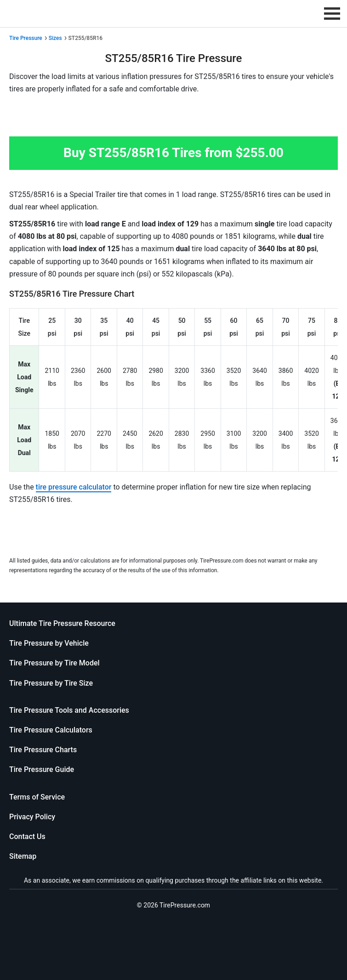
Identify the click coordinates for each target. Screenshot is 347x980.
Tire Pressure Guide (42, 769)
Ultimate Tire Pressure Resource (62, 623)
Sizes (55, 38)
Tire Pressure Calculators (51, 730)
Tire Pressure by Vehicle (49, 643)
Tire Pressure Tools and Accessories (69, 710)
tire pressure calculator (74, 487)
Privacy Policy (32, 817)
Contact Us (27, 836)
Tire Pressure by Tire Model (54, 663)
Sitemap (23, 856)
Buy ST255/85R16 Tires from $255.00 (173, 153)
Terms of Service (37, 797)
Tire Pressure (26, 38)
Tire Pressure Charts (43, 750)
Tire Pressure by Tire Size (51, 683)
